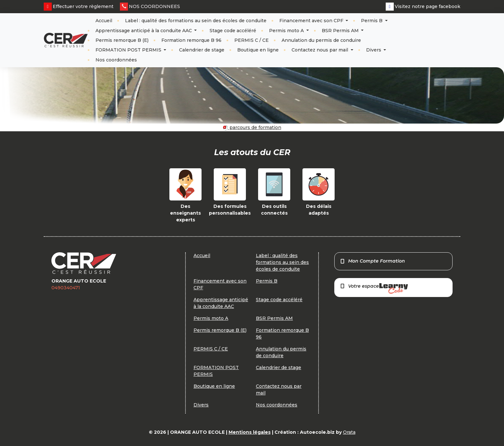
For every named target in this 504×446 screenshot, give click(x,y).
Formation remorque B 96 (191, 40)
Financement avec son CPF (312, 21)
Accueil (104, 21)
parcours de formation (252, 127)
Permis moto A (287, 31)
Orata (349, 432)
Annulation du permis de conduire (321, 40)
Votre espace (374, 288)
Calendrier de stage (202, 50)
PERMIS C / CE (252, 40)
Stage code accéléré (233, 31)
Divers (374, 50)
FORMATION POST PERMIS (129, 50)
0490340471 (66, 288)
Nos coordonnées (116, 60)
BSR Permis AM (341, 31)
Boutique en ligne (258, 50)
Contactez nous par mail (320, 50)
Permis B (372, 21)
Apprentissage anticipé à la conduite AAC (144, 31)
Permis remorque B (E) (122, 40)
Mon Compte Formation (372, 261)
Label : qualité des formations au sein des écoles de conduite (196, 21)
